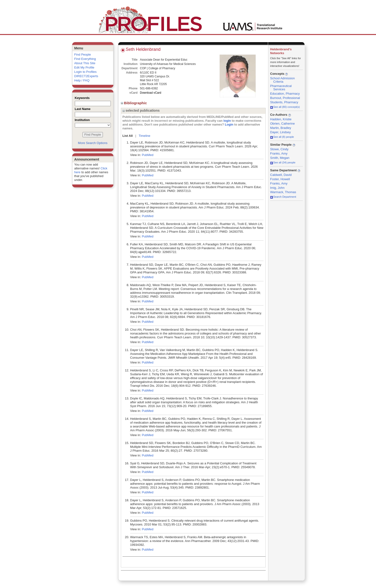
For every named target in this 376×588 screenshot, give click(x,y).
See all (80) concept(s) (285, 107)
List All (128, 136)
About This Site (85, 63)
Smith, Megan (280, 158)
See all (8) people (282, 137)
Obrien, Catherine (283, 124)
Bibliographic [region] (134, 103)
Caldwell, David (281, 175)
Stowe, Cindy (279, 149)
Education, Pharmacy (285, 94)
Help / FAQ (82, 80)
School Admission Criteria (283, 80)
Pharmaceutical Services (281, 88)
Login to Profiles (85, 72)
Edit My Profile (84, 67)
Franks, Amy (279, 153)
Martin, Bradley (281, 128)
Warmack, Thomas (283, 192)
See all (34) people (283, 162)
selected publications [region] (141, 110)
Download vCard (151, 93)
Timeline (144, 136)
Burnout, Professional (285, 98)
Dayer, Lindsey (281, 132)
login (227, 121)
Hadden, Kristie (281, 119)
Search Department (283, 197)
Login (229, 124)
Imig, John (277, 188)
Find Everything (85, 59)
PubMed (147, 155)
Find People (83, 55)
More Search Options (93, 143)
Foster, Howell (280, 179)
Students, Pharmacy (284, 102)
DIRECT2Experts (86, 76)
